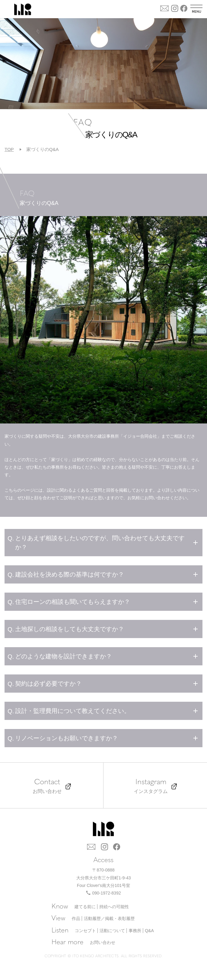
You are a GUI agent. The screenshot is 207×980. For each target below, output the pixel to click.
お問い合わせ (103, 942)
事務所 (135, 931)
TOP (9, 149)
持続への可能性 (114, 907)
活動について (112, 931)
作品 (76, 918)
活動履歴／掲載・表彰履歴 (109, 918)
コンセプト (85, 931)
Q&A (149, 931)
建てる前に (85, 907)
